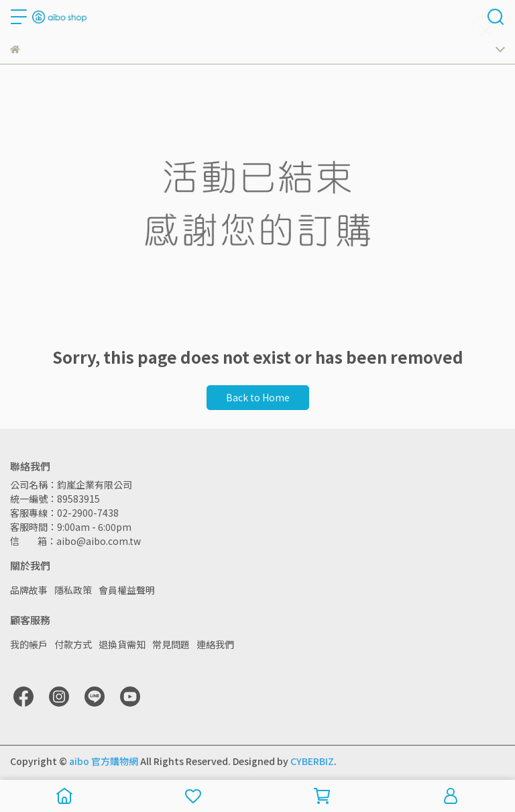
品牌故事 (29, 590)
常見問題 (171, 644)
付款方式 (73, 644)
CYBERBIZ (312, 761)
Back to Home (258, 397)
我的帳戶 (29, 644)
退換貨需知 (122, 644)
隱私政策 (73, 590)
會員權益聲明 (127, 590)
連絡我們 (215, 644)
